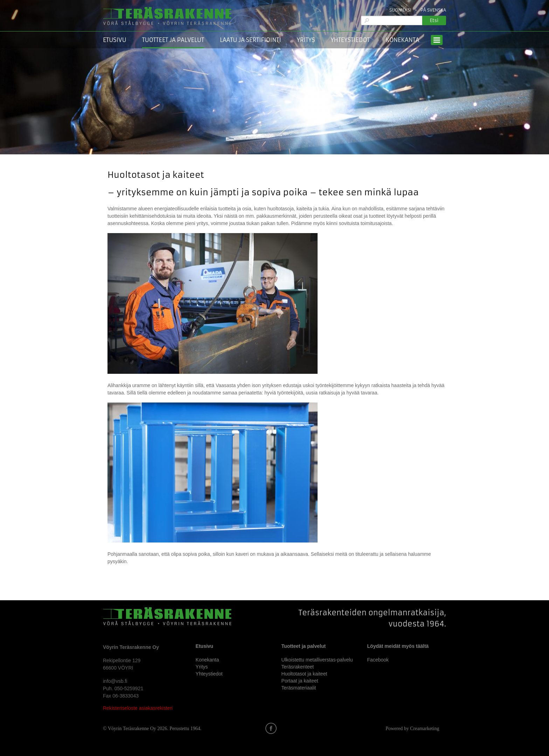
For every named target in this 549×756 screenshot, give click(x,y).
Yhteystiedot (350, 40)
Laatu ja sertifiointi (251, 40)
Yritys (306, 40)
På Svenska (433, 10)
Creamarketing (425, 729)
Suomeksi (400, 10)
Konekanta (402, 40)
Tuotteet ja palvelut (173, 40)
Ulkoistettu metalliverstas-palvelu (317, 660)
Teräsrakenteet (298, 667)
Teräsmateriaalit (299, 688)
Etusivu (115, 40)
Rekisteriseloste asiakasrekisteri (138, 708)
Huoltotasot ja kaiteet (304, 674)
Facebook (378, 660)
